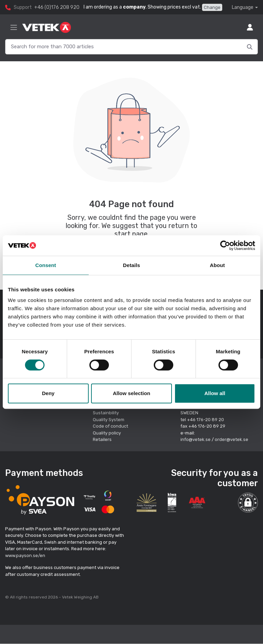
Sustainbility (106, 413)
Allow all (215, 393)
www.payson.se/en (25, 555)
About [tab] (217, 265)
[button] (248, 503)
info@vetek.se (196, 439)
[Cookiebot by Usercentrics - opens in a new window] (225, 245)
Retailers (102, 439)
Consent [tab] (46, 265)
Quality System (109, 420)
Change (212, 7)
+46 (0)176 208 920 (57, 7)
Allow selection (131, 393)
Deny (48, 393)
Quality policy (107, 433)
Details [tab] (131, 265)
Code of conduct (110, 426)
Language (243, 7)
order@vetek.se (231, 439)
